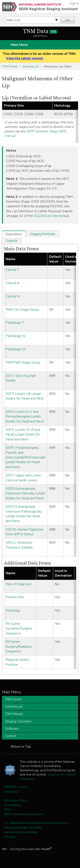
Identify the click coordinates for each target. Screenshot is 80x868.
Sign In (74, 3)
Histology (13, 610)
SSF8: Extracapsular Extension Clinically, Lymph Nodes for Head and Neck (25, 493)
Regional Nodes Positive (17, 662)
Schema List (31, 66)
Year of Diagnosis (18, 584)
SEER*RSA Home (16, 787)
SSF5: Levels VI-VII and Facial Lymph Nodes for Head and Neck (23, 435)
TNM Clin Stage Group (22, 310)
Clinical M (13, 296)
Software (12, 729)
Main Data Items (21, 249)
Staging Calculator (18, 721)
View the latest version (25, 58)
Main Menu (19, 45)
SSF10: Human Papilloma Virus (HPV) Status (24, 532)
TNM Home (10, 66)
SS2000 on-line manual (51, 216)
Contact (11, 736)
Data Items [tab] (14, 234)
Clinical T (12, 270)
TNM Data (40, 31)
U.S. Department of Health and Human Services (36, 823)
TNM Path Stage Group (23, 362)
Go (68, 20)
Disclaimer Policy (15, 800)
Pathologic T (15, 323)
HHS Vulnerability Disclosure (24, 814)
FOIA (7, 810)
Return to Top (21, 747)
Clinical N (13, 283)
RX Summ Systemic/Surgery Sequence (19, 629)
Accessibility (12, 805)
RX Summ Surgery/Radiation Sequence (19, 647)
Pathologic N (15, 336)
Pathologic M (15, 349)
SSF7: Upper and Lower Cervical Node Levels (23, 478)
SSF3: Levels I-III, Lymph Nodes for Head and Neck (25, 396)
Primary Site (15, 597)
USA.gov (10, 837)
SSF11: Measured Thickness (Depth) (19, 545)
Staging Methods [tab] (43, 234)
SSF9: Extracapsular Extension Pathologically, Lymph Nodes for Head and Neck (24, 514)
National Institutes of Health (23, 828)
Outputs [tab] (12, 241)
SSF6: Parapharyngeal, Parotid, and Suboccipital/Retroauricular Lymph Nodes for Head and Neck (26, 457)
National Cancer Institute (21, 832)
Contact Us (11, 792)
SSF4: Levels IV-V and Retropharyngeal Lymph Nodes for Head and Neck (25, 417)
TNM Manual (14, 714)
